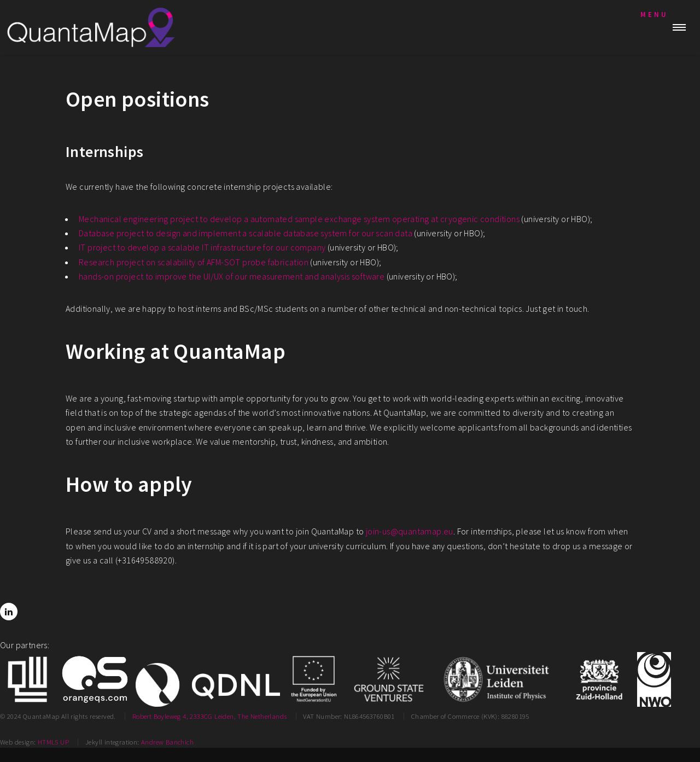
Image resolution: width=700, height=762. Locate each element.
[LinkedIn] (9, 612)
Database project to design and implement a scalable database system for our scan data (246, 233)
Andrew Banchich (167, 742)
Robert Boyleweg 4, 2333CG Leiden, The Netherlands (210, 716)
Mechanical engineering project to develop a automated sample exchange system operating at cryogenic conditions (299, 219)
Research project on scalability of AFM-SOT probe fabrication (194, 262)
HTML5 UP (53, 742)
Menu (654, 14)
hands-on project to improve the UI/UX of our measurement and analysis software (232, 276)
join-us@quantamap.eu (410, 531)
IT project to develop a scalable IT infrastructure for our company (202, 247)
